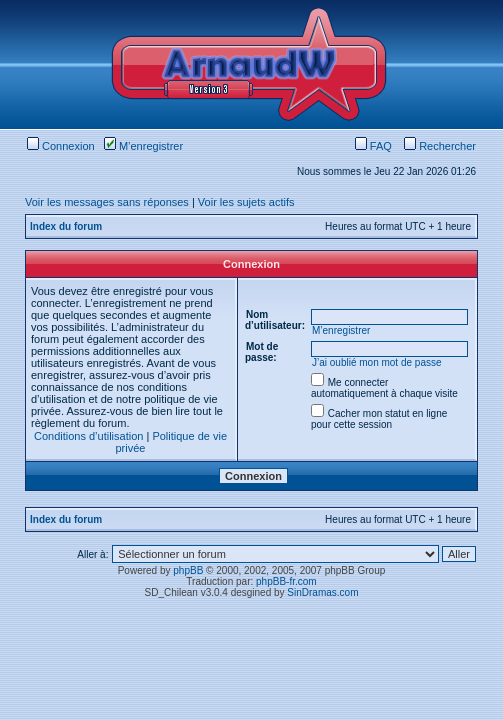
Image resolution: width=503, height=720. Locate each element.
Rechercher (440, 146)
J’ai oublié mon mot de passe (377, 362)
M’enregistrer (143, 146)
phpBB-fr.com (286, 581)
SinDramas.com (322, 592)
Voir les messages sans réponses (107, 202)
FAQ (373, 146)
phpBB (188, 570)
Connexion (61, 146)
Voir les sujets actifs (246, 202)
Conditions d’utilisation (88, 436)
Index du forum (66, 226)
